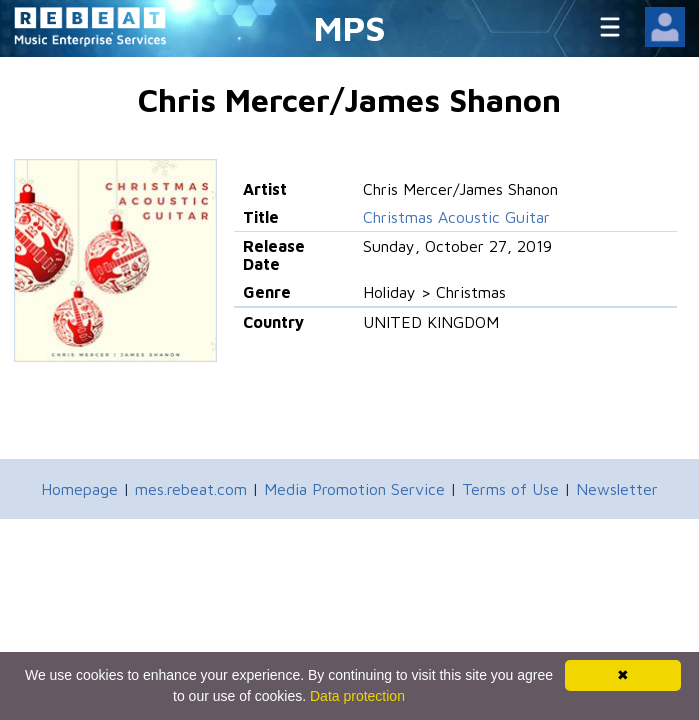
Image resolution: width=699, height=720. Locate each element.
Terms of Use (510, 489)
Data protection (357, 696)
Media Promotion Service (354, 489)
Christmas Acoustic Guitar (456, 217)
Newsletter (617, 489)
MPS (350, 27)
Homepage (79, 489)
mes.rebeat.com (191, 489)
